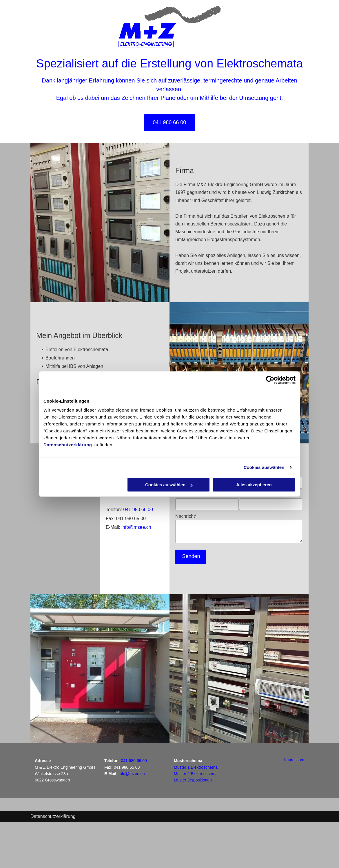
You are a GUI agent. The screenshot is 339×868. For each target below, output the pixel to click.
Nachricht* (186, 516)
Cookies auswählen (264, 467)
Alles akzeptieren (254, 485)
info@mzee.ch (136, 527)
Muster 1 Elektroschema (196, 767)
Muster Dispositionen (193, 780)
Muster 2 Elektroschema (196, 774)
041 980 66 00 (138, 510)
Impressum (294, 760)
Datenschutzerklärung (68, 445)
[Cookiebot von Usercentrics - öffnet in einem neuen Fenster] (270, 380)
